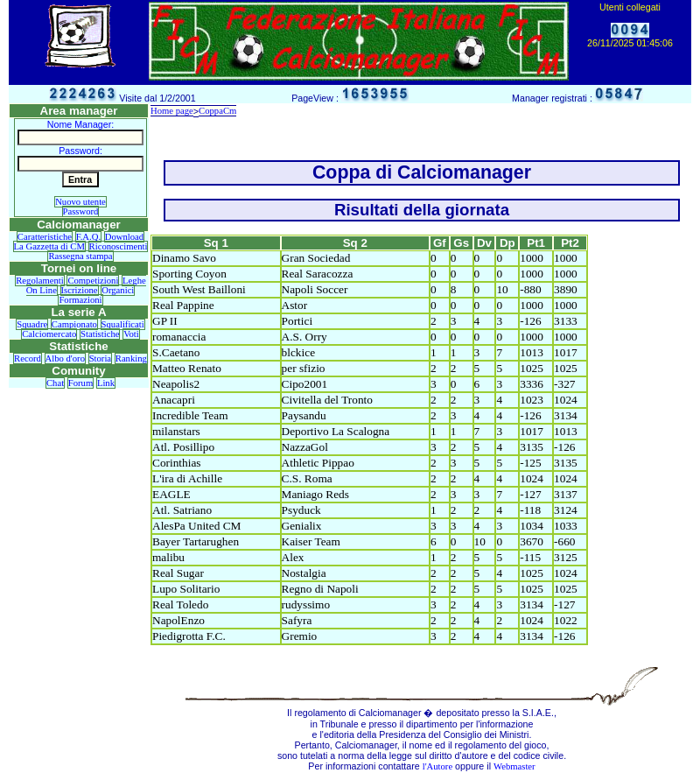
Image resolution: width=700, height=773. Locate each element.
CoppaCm (217, 111)
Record (28, 358)
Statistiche (100, 334)
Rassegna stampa (80, 256)
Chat (55, 383)
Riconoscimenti (119, 246)
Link (106, 383)
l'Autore (437, 766)
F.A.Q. (88, 237)
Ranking (131, 358)
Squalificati (123, 324)
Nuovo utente (80, 202)
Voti (131, 334)
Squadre (32, 324)
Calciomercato (49, 334)
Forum (80, 383)
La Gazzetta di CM (49, 246)
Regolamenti (39, 281)
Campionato (74, 324)
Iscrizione (80, 290)
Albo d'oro (65, 358)
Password (81, 211)
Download (124, 237)
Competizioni (93, 281)
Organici (118, 290)
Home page (172, 111)
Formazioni (80, 300)
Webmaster (514, 766)
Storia (100, 358)
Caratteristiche (45, 237)
